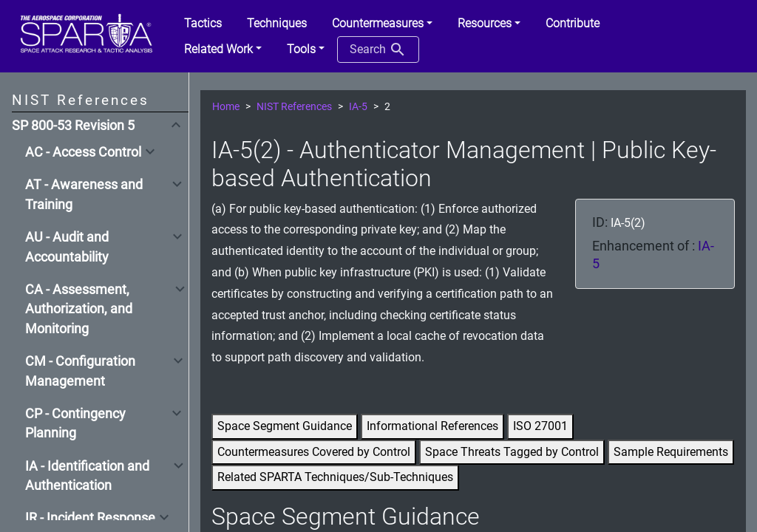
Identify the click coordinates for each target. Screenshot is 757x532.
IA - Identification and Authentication (87, 476)
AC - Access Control (83, 152)
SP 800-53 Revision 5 (73, 126)
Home (226, 107)
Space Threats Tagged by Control (512, 452)
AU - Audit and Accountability (67, 247)
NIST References (294, 107)
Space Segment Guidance (285, 426)
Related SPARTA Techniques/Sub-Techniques (335, 477)
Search (378, 50)
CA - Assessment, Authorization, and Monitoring (79, 309)
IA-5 (358, 107)
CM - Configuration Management (80, 371)
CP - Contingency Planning (75, 423)
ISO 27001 (540, 426)
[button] (382, 24)
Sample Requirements (671, 452)
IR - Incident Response (90, 518)
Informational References (432, 426)
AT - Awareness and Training (84, 194)
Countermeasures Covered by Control (314, 452)
